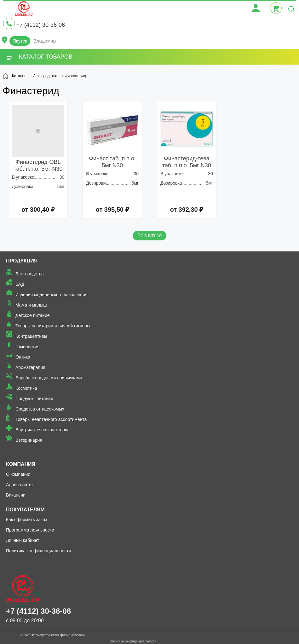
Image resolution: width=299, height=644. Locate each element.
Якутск (20, 41)
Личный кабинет (23, 540)
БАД (20, 284)
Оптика (23, 357)
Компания (21, 464)
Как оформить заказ (27, 520)
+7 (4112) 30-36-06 (40, 25)
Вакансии (16, 495)
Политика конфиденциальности (39, 551)
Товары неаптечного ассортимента (51, 419)
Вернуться (150, 236)
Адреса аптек (20, 485)
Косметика (26, 388)
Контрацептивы (31, 336)
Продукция (22, 261)
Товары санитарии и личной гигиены (53, 326)
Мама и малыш (31, 305)
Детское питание (33, 315)
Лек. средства (30, 274)
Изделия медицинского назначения (52, 295)
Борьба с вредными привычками (49, 378)
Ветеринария (29, 440)
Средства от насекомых (40, 409)
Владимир (45, 41)
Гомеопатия (28, 347)
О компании (18, 474)
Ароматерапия (30, 367)
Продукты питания (34, 399)
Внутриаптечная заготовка (43, 430)
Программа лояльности (30, 530)
